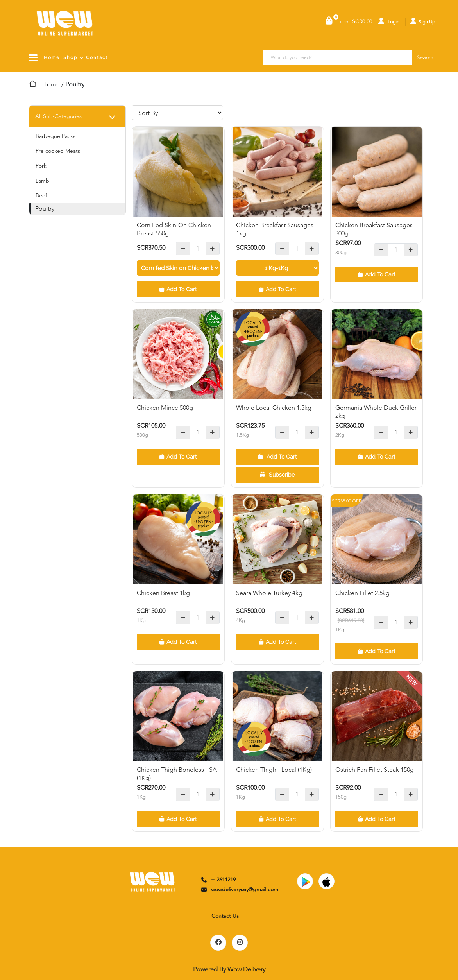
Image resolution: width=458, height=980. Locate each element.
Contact (97, 57)
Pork (41, 166)
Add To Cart (178, 289)
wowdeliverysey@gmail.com (239, 889)
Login (389, 21)
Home (52, 57)
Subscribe (277, 475)
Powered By (229, 969)
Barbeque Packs (55, 136)
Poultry (45, 209)
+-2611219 (218, 880)
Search (425, 57)
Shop (70, 57)
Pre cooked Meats (58, 151)
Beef (41, 195)
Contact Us (225, 916)
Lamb (42, 181)
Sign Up (423, 21)
